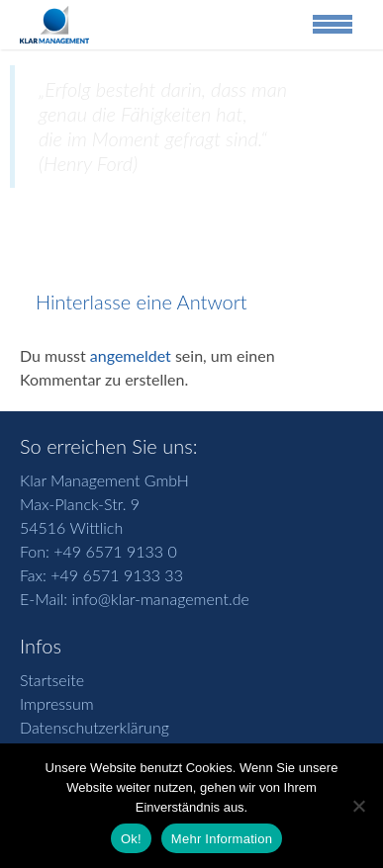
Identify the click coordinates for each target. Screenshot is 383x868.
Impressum (57, 703)
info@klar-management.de (158, 599)
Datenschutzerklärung (95, 727)
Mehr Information (222, 839)
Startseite (52, 680)
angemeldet (131, 355)
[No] (358, 806)
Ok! (131, 839)
